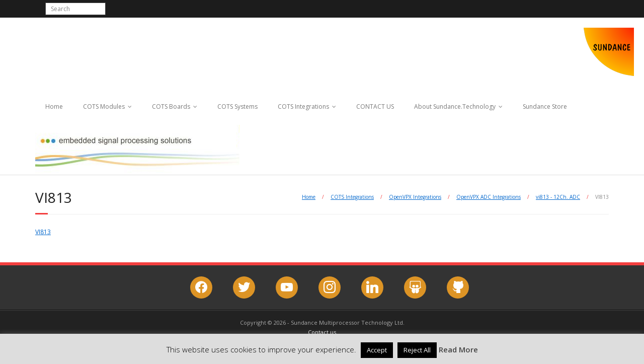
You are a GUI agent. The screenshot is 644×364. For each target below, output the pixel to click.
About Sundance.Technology (455, 106)
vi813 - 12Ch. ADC (558, 197)
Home (54, 106)
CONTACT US (375, 106)
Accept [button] (377, 350)
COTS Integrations (303, 106)
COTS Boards (171, 106)
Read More (458, 349)
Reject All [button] (417, 350)
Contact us (322, 332)
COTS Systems (237, 106)
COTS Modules (104, 106)
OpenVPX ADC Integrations (489, 197)
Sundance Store (545, 106)
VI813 (43, 232)
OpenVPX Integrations (415, 197)
